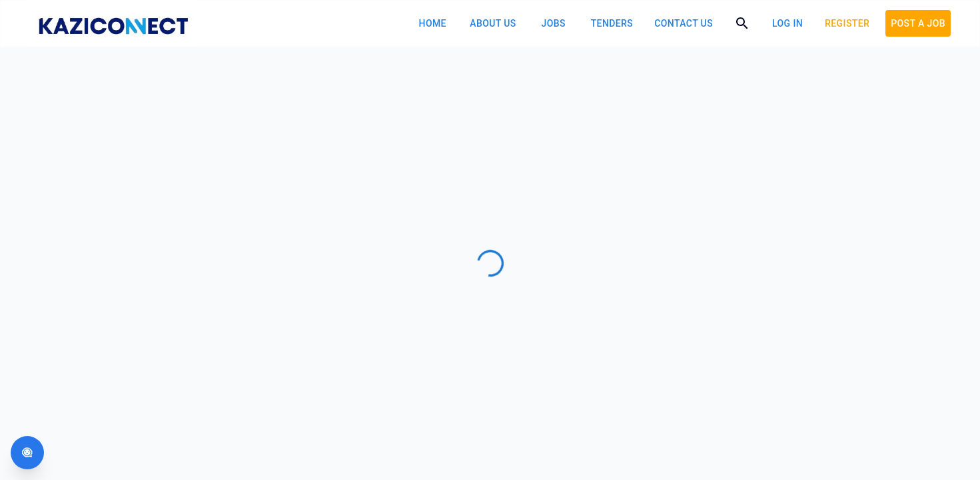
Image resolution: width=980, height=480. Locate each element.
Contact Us (684, 23)
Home (433, 23)
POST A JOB (918, 23)
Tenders (612, 23)
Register (847, 23)
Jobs (554, 23)
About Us (493, 23)
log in (787, 23)
